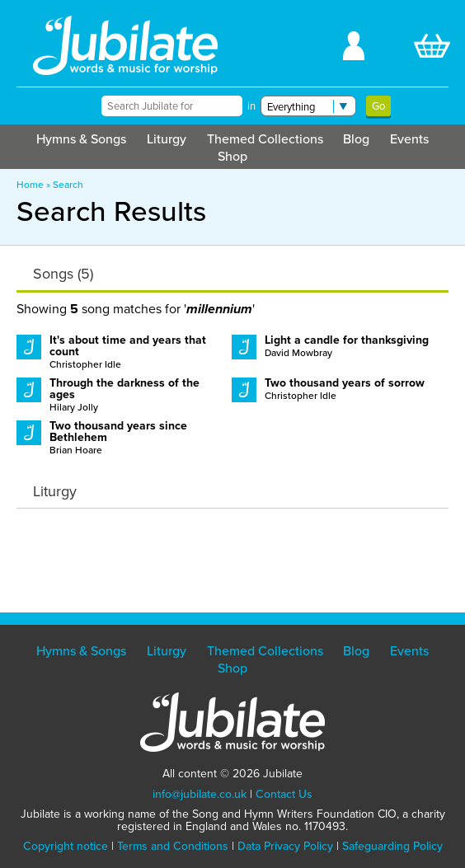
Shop (233, 156)
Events (409, 139)
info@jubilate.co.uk (200, 794)
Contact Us (284, 794)
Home (30, 185)
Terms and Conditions (173, 846)
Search (68, 185)
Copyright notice (66, 846)
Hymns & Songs (81, 139)
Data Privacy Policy (285, 846)
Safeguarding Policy (392, 846)
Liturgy (167, 139)
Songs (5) (63, 274)
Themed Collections (265, 139)
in (251, 106)
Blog (356, 139)
